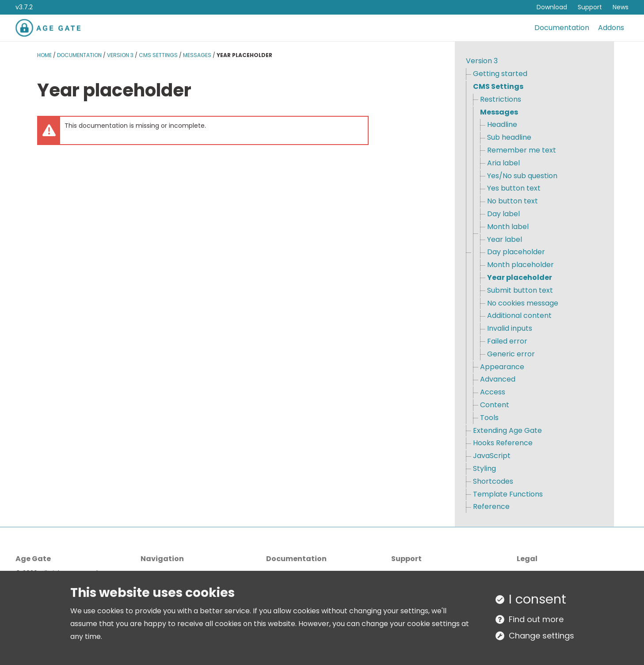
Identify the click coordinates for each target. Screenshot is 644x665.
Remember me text (522, 150)
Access (493, 392)
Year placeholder (520, 277)
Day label (503, 214)
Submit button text (520, 290)
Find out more (536, 619)
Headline (502, 124)
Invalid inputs (510, 328)
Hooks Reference (503, 443)
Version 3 (120, 55)
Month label (508, 227)
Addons (611, 28)
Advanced (498, 379)
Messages (197, 55)
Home (44, 55)
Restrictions (501, 99)
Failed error (507, 341)
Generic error (511, 354)
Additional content (519, 315)
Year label (505, 239)
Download (552, 7)
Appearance (502, 367)
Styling (484, 468)
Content (495, 405)
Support (590, 7)
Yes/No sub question (522, 176)
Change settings (541, 636)
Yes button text (514, 188)
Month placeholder (520, 265)
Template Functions (508, 494)
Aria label (503, 163)
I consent (537, 599)
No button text (513, 201)
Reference (491, 506)
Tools (489, 418)
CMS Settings (158, 55)
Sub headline (509, 137)
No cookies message (523, 303)
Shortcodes (493, 481)
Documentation (562, 28)
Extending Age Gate (507, 430)
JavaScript (492, 456)
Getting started (500, 74)
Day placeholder (516, 252)
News (621, 7)
